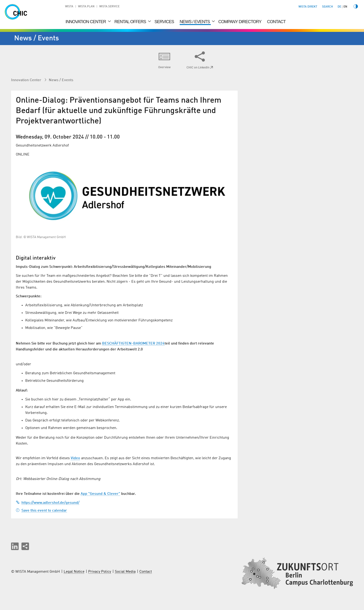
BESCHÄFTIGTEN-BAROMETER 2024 (133, 344)
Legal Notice (74, 572)
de (339, 7)
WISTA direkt (308, 7)
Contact (276, 22)
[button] (15, 546)
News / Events (195, 22)
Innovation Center (86, 22)
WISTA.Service (109, 7)
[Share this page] (25, 546)
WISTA (69, 7)
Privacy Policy (100, 572)
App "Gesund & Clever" (100, 494)
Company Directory (240, 22)
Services (164, 22)
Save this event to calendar (41, 511)
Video (75, 458)
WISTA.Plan (86, 7)
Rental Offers (131, 22)
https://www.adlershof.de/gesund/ (48, 503)
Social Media (125, 572)
